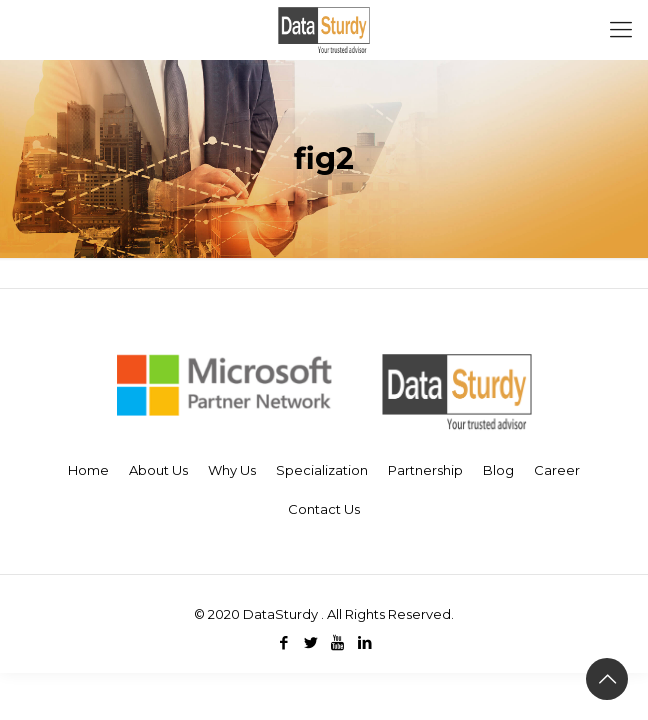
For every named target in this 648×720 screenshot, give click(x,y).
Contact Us (324, 509)
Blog (498, 470)
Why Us (232, 470)
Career (557, 470)
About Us (158, 470)
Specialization (322, 470)
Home (88, 470)
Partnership (425, 470)
